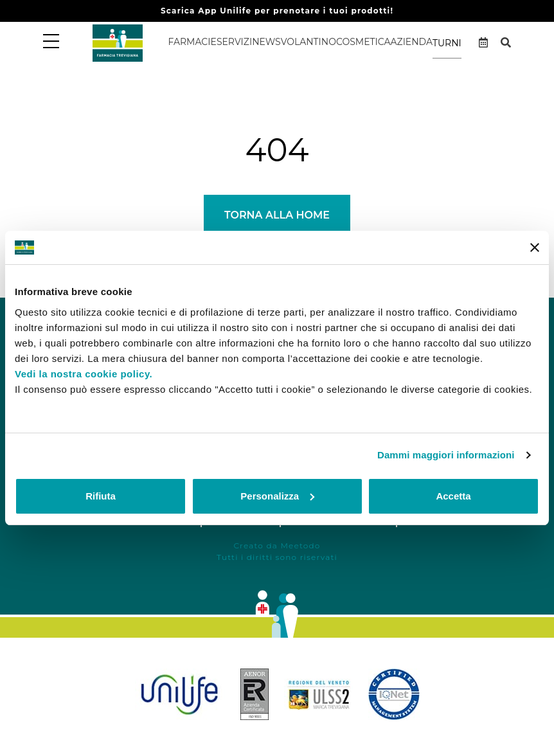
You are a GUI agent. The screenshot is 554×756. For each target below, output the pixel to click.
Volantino (308, 42)
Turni (447, 43)
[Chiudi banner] (535, 248)
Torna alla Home (277, 215)
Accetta (453, 496)
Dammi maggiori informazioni (446, 455)
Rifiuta (101, 496)
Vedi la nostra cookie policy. (84, 374)
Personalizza (277, 496)
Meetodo (300, 545)
